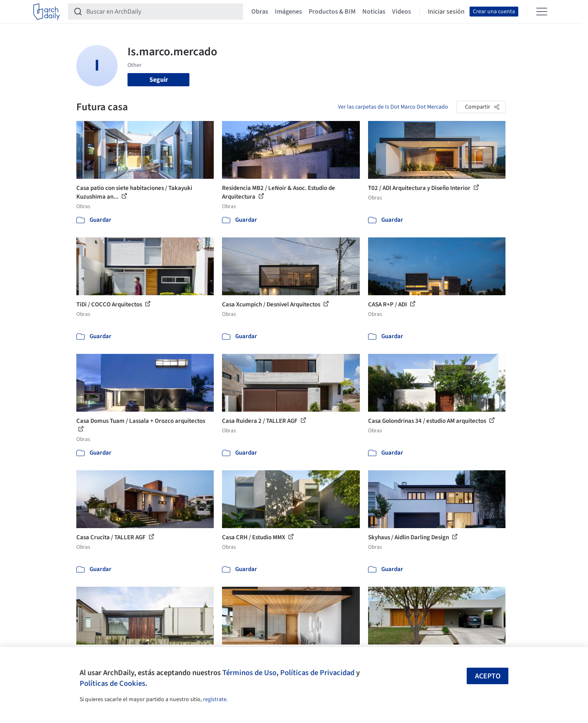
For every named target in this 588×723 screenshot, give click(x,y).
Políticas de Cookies (112, 683)
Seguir (159, 80)
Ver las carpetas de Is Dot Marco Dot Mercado (393, 107)
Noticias (374, 12)
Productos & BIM (332, 12)
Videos (401, 12)
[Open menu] (542, 12)
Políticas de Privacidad (317, 673)
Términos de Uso (249, 673)
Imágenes (288, 12)
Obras (260, 12)
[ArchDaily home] (47, 12)
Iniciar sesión (446, 12)
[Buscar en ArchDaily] (162, 12)
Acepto (488, 676)
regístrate (215, 699)
